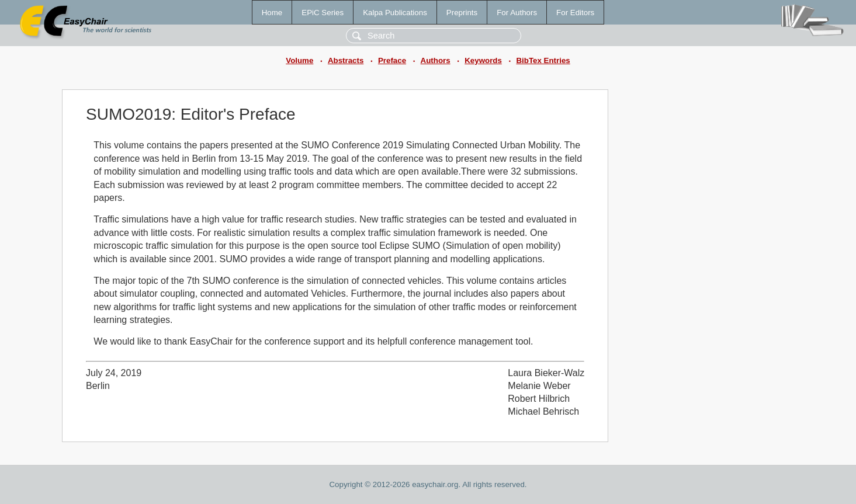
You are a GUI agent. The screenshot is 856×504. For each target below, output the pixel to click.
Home (272, 13)
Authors (436, 60)
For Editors (575, 13)
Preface (392, 60)
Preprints (462, 13)
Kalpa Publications (395, 13)
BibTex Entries (543, 60)
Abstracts (346, 60)
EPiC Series (323, 13)
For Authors (517, 13)
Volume (299, 60)
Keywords (483, 60)
